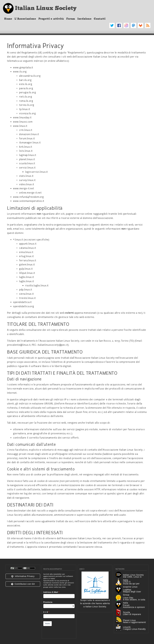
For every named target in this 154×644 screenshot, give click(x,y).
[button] (23, 576)
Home (8, 19)
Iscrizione (84, 19)
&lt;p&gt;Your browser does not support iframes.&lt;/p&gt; (59, 604)
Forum (71, 19)
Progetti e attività (51, 19)
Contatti (100, 19)
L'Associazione (25, 19)
